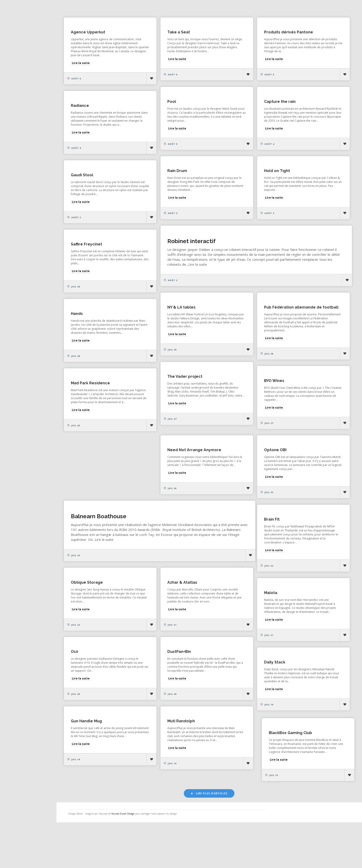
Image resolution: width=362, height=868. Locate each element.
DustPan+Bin (90, 696)
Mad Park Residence (97, 414)
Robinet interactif (102, 263)
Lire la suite (88, 64)
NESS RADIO (20, 132)
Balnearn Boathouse (106, 554)
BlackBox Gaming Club (175, 772)
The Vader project (247, 394)
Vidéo (325, 8)
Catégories (19, 101)
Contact (16, 121)
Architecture (288, 8)
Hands (160, 332)
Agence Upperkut (95, 33)
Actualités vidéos (24, 90)
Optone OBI (165, 480)
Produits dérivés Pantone (254, 33)
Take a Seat (165, 33)
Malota (160, 623)
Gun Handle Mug (245, 767)
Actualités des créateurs (30, 80)
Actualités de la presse (29, 70)
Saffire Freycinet (245, 249)
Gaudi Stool (165, 185)
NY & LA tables (244, 322)
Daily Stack (164, 700)
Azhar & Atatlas (93, 623)
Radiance (87, 113)
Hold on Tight (91, 185)
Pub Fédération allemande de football (115, 332)
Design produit (255, 8)
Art (310, 8)
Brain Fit (237, 542)
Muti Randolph (92, 768)
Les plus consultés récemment (147, 8)
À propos (18, 111)
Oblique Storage (246, 622)
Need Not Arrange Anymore (257, 470)
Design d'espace (219, 8)
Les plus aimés (99, 8)
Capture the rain (169, 109)
